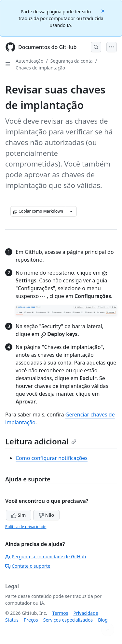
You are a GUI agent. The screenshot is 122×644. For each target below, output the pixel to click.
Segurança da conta (72, 61)
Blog (103, 620)
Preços (31, 620)
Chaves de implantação (40, 68)
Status (12, 620)
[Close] (103, 11)
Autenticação (29, 61)
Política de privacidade (26, 527)
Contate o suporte (28, 566)
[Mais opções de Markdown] (71, 211)
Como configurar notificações (52, 458)
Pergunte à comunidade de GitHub (46, 557)
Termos (60, 613)
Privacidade (86, 613)
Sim (19, 515)
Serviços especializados (68, 620)
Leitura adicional (41, 441)
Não (46, 515)
